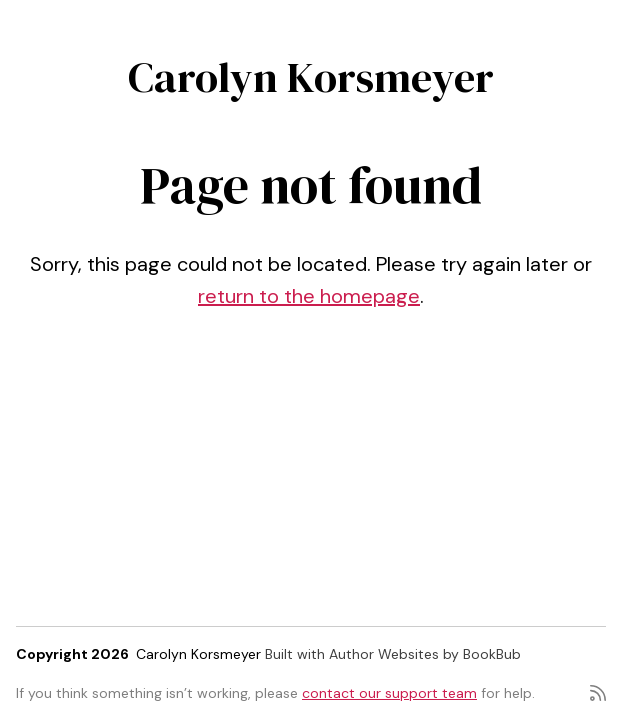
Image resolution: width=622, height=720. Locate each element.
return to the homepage (309, 296)
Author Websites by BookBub (425, 654)
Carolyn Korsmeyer (311, 77)
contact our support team (389, 693)
